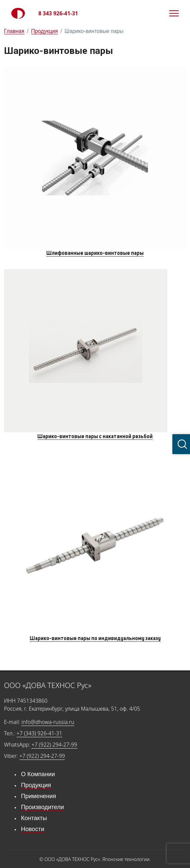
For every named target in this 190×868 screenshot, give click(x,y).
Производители (42, 807)
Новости (33, 829)
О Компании (38, 774)
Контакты (34, 818)
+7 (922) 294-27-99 (54, 745)
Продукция (44, 31)
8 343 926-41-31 (58, 13)
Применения (38, 796)
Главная (14, 31)
